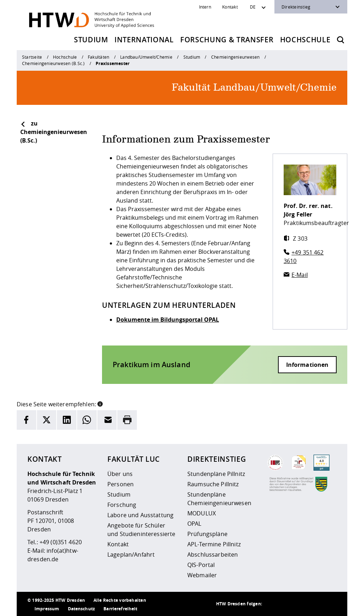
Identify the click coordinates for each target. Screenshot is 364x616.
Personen (121, 484)
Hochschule (305, 40)
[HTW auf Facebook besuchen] (315, 604)
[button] (100, 403)
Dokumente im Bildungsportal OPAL (168, 320)
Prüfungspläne (207, 534)
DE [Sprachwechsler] (253, 7)
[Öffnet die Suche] (341, 40)
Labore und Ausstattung (140, 515)
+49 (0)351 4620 (61, 542)
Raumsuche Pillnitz (213, 484)
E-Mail (300, 275)
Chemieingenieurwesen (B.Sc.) (53, 63)
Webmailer (202, 575)
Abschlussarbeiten (213, 555)
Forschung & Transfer (227, 40)
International (144, 40)
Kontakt (230, 7)
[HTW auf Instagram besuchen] (287, 604)
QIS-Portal (201, 565)
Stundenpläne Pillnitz (216, 474)
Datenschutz (82, 609)
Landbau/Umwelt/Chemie (146, 57)
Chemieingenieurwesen (235, 57)
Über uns (120, 474)
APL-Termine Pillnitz (214, 544)
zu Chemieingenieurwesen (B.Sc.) (54, 132)
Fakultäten (98, 57)
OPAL (194, 524)
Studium (91, 40)
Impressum (47, 609)
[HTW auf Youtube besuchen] (330, 604)
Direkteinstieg (296, 7)
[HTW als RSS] (273, 604)
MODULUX (202, 513)
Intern (205, 7)
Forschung (122, 505)
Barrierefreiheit (120, 609)
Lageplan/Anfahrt (131, 555)
